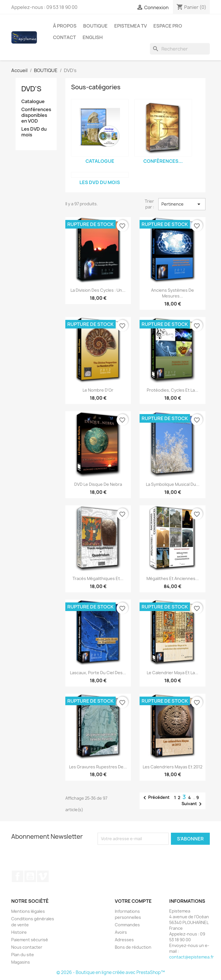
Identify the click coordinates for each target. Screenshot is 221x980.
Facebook (18, 876)
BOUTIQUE (95, 26)
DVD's (31, 89)
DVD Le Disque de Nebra (98, 484)
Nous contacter (27, 947)
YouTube (30, 876)
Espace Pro (168, 26)
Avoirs (121, 932)
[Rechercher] (180, 49)
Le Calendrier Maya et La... (173, 673)
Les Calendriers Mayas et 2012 (173, 767)
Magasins (21, 962)
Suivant (193, 804)
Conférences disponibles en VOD (36, 115)
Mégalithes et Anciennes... (173, 578)
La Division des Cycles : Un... (98, 290)
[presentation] (146, 856)
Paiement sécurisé (30, 940)
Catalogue (33, 102)
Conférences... (163, 161)
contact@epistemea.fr (192, 957)
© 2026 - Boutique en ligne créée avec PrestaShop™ (111, 972)
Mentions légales (28, 911)
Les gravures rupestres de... (98, 767)
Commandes (127, 925)
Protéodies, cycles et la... (173, 390)
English (93, 37)
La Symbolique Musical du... (173, 484)
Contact (64, 37)
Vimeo (43, 876)
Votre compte (133, 901)
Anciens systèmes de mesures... (173, 293)
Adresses (124, 940)
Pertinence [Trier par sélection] (182, 204)
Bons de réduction (133, 947)
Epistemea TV (130, 26)
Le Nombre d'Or (98, 390)
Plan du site (23, 955)
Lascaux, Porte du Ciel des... (98, 673)
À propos (65, 26)
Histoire (19, 932)
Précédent (155, 798)
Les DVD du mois (34, 132)
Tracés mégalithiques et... (98, 578)
